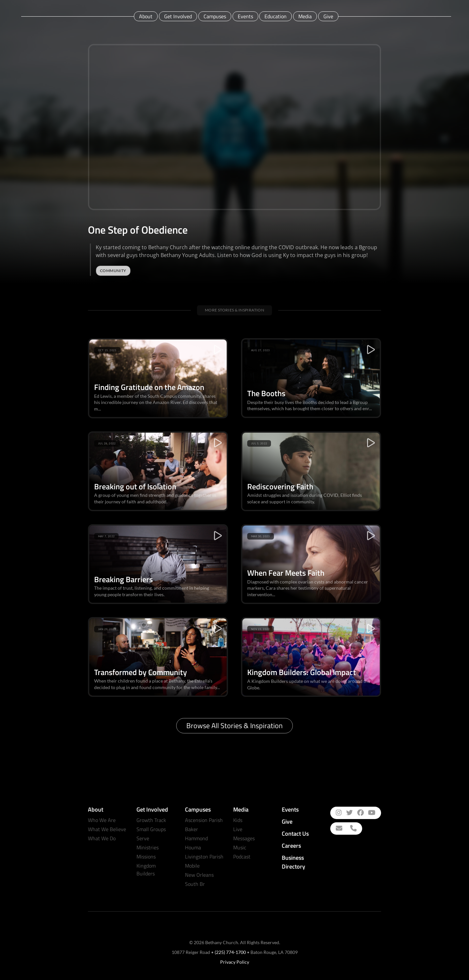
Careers (291, 846)
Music (240, 847)
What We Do (102, 838)
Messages (244, 838)
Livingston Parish (204, 857)
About (146, 16)
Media (305, 16)
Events (245, 16)
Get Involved (178, 16)
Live (238, 829)
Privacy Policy (235, 962)
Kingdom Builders (146, 870)
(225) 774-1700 (230, 952)
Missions (146, 857)
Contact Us (295, 834)
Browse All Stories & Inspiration (234, 726)
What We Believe (107, 829)
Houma (193, 847)
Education (276, 16)
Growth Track (151, 820)
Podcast (242, 857)
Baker (192, 829)
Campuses (215, 16)
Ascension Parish (204, 820)
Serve (143, 838)
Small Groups (151, 829)
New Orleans (199, 875)
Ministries (148, 847)
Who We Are (102, 820)
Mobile (192, 866)
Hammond (196, 838)
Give (328, 16)
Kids (238, 820)
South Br (195, 884)
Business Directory (293, 862)
